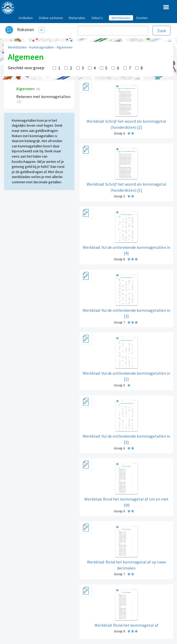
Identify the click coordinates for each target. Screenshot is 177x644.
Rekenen (26, 29)
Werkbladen (17, 47)
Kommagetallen (42, 47)
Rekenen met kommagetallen (43, 96)
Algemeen (65, 47)
